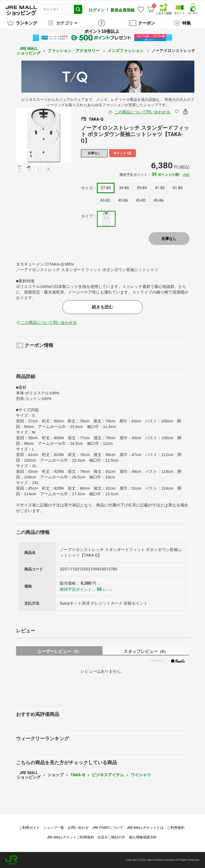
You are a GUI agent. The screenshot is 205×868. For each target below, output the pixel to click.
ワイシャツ (141, 775)
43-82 (105, 200)
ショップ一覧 (54, 828)
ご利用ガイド (29, 828)
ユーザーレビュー (59, 651)
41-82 (160, 188)
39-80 (124, 188)
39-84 (142, 188)
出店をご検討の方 (111, 837)
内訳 (186, 175)
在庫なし (169, 239)
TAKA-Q (78, 775)
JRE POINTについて (108, 828)
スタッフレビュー (146, 651)
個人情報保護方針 (143, 837)
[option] (44, 135)
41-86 (178, 188)
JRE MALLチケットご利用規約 (70, 837)
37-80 (106, 188)
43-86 (123, 200)
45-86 (159, 200)
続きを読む (102, 307)
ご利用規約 (176, 828)
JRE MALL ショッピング (29, 51)
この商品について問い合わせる (142, 112)
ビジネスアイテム (108, 775)
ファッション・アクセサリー (74, 51)
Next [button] (54, 135)
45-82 (141, 200)
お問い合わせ (78, 828)
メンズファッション (126, 51)
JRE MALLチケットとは (145, 828)
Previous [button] (33, 135)
